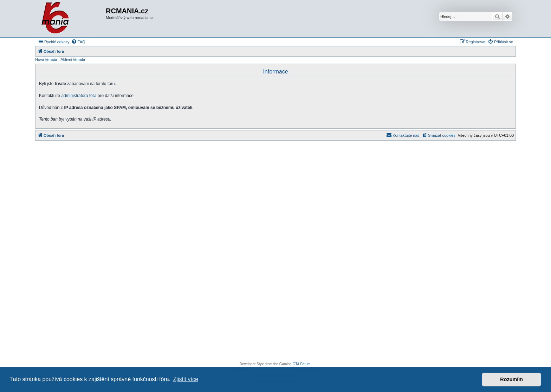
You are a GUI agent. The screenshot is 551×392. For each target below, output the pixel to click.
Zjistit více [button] (186, 379)
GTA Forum (301, 364)
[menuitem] (78, 42)
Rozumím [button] (511, 379)
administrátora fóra (79, 96)
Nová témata (46, 59)
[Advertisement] (275, 253)
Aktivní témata (73, 59)
